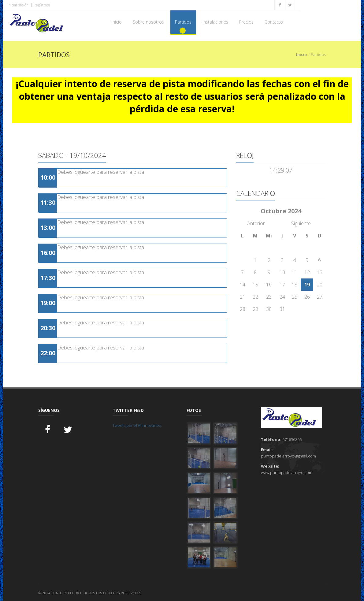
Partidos (183, 22)
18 (295, 285)
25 (295, 297)
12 (307, 272)
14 (243, 285)
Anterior (256, 223)
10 (282, 272)
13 (320, 272)
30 (269, 309)
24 (282, 297)
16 (269, 285)
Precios (246, 22)
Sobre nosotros (148, 22)
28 (243, 309)
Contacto (274, 22)
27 (320, 297)
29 (255, 309)
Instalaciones (215, 22)
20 (320, 285)
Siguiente (301, 223)
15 (255, 285)
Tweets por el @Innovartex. (137, 425)
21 (243, 297)
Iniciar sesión (18, 5)
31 (282, 309)
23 (269, 297)
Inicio (117, 22)
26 (307, 297)
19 (307, 285)
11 (295, 272)
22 (255, 297)
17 (282, 285)
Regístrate (42, 5)
